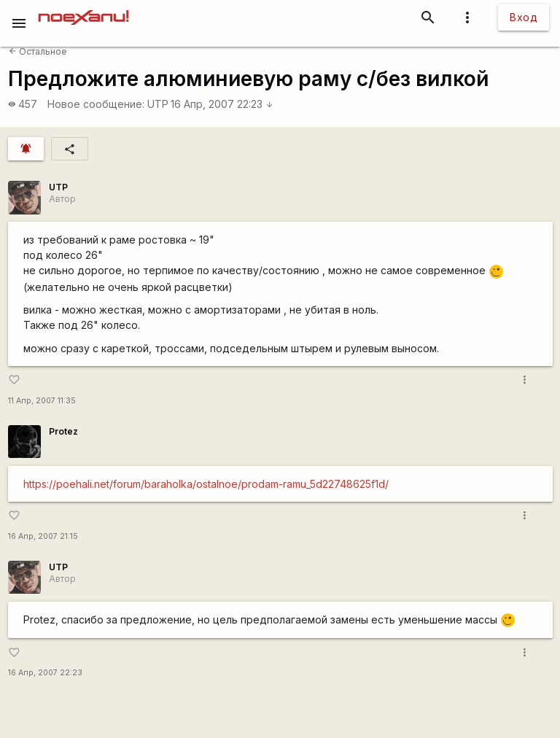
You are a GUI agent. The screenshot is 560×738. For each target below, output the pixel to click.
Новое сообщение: (96, 104)
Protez (63, 431)
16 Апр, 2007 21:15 (43, 536)
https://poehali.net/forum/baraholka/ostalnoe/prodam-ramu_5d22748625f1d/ (206, 484)
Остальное (38, 51)
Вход (524, 17)
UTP (158, 104)
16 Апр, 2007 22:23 (222, 104)
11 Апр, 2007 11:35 (42, 401)
